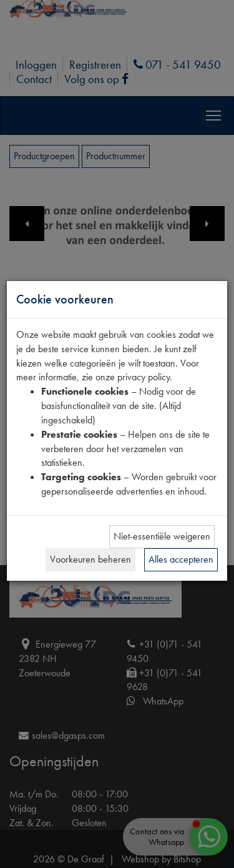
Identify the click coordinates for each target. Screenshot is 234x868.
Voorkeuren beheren (90, 559)
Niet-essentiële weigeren (162, 536)
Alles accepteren (181, 559)
